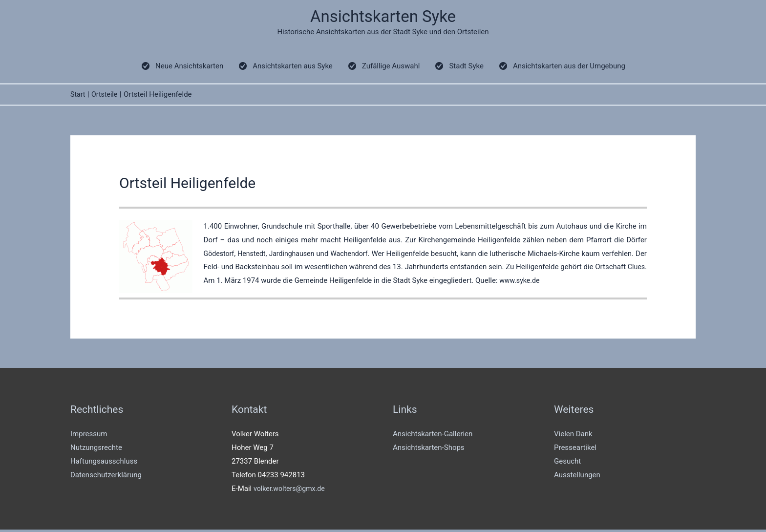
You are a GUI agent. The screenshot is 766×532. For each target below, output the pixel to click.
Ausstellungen (577, 477)
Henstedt (255, 255)
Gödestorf (220, 255)
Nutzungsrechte (96, 449)
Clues (213, 282)
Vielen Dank (573, 436)
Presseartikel (575, 449)
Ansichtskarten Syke (383, 17)
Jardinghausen (297, 255)
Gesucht (567, 463)
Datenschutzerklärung (106, 477)
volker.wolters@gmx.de (291, 490)
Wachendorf (358, 255)
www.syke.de (543, 282)
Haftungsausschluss (104, 463)
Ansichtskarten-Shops (429, 449)
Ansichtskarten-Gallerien (433, 436)
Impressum (89, 436)
